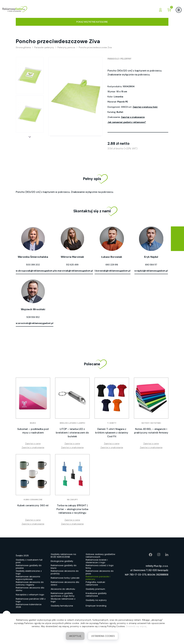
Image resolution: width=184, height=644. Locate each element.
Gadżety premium (95, 589)
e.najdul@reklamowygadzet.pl (151, 271)
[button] (30, 137)
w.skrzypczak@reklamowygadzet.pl (35, 271)
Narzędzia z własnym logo (30, 595)
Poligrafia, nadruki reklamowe (95, 584)
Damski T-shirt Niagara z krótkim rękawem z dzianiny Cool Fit (112, 433)
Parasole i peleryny (119, 59)
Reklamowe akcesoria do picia (100, 573)
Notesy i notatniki (151, 423)
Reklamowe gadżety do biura (64, 567)
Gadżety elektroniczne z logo (29, 573)
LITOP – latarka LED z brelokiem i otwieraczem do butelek (72, 433)
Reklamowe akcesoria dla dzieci (65, 584)
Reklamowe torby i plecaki (65, 578)
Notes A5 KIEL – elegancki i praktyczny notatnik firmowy (151, 431)
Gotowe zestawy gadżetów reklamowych (100, 556)
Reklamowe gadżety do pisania (29, 567)
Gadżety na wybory (96, 600)
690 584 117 (151, 265)
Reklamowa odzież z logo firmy (100, 567)
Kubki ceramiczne (33, 500)
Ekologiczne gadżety (62, 561)
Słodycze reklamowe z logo (63, 600)
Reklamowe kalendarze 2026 (29, 606)
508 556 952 (33, 317)
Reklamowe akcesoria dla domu (30, 589)
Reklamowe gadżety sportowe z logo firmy (63, 595)
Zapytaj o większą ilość (145, 107)
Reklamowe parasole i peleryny (98, 578)
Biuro (33, 423)
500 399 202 (33, 265)
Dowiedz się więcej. (136, 626)
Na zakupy (72, 500)
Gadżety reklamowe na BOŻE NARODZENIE (63, 556)
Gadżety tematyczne (62, 606)
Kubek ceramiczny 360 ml (33, 505)
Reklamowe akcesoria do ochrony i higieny (30, 584)
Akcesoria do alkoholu (63, 589)
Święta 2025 (22, 556)
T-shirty (112, 423)
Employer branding (96, 606)
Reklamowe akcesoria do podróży (65, 573)
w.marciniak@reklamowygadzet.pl (74, 271)
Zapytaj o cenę (33, 444)
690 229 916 (112, 265)
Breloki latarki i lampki (72, 423)
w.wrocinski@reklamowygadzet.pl (35, 323)
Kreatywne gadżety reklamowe (96, 595)
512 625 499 (72, 265)
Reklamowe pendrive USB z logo (31, 600)
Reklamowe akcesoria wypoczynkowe (28, 578)
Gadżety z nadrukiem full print (29, 561)
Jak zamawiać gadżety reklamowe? (127, 122)
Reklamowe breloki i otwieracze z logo (97, 561)
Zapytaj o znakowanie (133, 117)
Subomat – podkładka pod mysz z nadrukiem (33, 431)
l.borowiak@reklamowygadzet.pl (113, 271)
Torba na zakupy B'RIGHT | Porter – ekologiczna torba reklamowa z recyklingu (72, 509)
